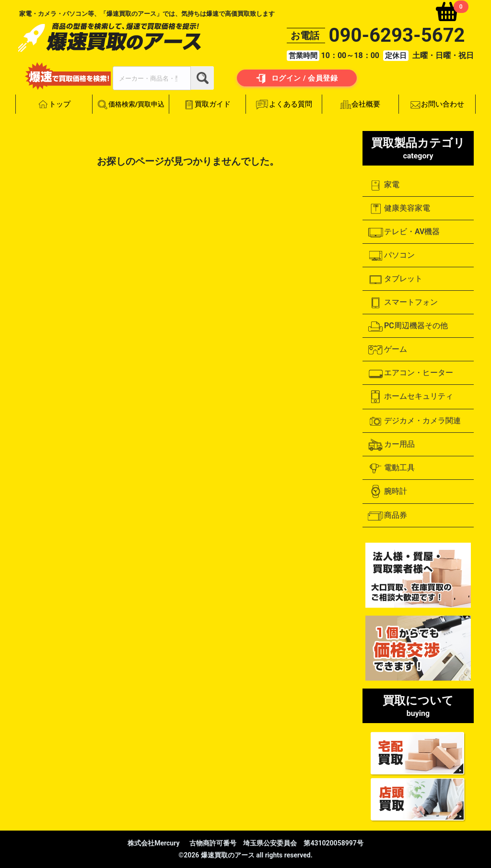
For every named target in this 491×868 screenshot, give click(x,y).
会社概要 (361, 104)
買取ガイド (207, 104)
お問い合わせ (437, 105)
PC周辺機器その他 (408, 326)
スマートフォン (403, 303)
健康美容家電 (399, 209)
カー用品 (391, 445)
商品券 (387, 516)
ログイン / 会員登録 (297, 79)
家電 (383, 185)
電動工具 (391, 468)
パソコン (391, 256)
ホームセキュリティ (410, 397)
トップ (54, 105)
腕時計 (387, 492)
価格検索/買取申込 (131, 105)
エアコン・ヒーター (410, 373)
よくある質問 (284, 105)
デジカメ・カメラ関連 (414, 421)
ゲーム (387, 350)
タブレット (395, 279)
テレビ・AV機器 (403, 232)
